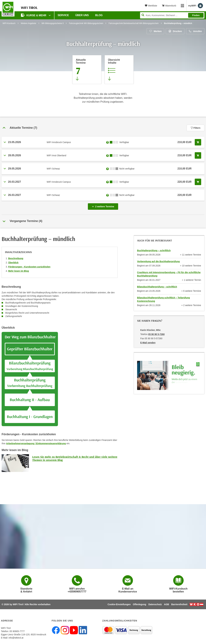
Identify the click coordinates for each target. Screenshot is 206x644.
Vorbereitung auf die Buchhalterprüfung (158, 261)
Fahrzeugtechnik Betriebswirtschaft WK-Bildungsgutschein (134, 23)
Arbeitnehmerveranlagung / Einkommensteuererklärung (36, 443)
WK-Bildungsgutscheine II (53, 23)
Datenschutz (155, 604)
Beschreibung (16, 258)
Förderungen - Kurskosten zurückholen (29, 267)
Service (63, 15)
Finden (196, 15)
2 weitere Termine (104, 206)
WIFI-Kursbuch (9, 23)
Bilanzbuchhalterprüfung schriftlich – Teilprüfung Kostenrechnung (164, 299)
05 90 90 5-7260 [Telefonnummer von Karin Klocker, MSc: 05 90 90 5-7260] (156, 334)
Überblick (13, 263)
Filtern (196, 128)
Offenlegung (140, 604)
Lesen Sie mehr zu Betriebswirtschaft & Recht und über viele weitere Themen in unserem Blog (75, 458)
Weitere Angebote (28, 23)
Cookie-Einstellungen (119, 604)
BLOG (99, 15)
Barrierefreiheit (179, 604)
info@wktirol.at (16, 638)
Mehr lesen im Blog (19, 271)
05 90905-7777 (17, 631)
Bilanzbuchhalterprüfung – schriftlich (157, 287)
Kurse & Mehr (34, 15)
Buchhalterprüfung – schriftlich (154, 250)
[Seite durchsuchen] (172, 15)
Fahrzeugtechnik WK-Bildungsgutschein (86, 23)
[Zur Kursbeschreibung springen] (119, 70)
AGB (166, 604)
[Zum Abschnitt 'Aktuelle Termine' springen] (87, 70)
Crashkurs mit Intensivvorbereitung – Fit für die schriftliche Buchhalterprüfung (169, 274)
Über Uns (82, 15)
